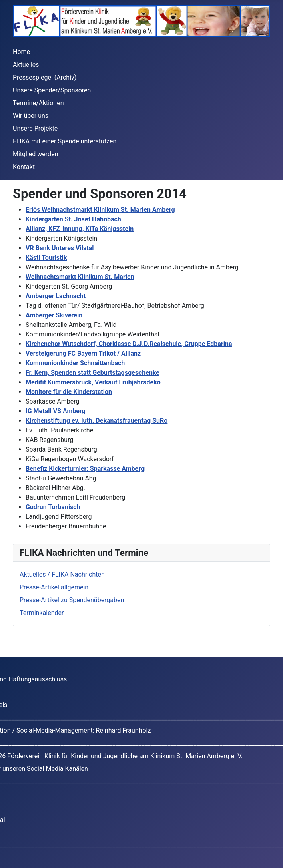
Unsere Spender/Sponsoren (52, 90)
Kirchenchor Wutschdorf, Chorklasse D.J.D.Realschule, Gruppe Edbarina (129, 344)
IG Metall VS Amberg (56, 411)
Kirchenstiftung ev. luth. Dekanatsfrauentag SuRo (96, 421)
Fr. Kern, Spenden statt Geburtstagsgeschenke (92, 373)
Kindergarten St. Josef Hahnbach (73, 219)
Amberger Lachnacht (56, 296)
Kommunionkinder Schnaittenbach (75, 363)
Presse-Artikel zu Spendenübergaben (72, 600)
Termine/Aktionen (38, 103)
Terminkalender (42, 613)
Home (21, 52)
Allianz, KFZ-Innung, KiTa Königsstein (80, 229)
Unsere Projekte (35, 128)
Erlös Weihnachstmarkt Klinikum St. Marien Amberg (100, 210)
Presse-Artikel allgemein (54, 587)
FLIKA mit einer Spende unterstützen (65, 141)
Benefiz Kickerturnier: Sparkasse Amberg (85, 469)
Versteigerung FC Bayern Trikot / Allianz (83, 353)
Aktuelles (26, 65)
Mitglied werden (35, 154)
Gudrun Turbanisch (53, 507)
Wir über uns (31, 116)
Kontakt (24, 167)
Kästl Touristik (46, 258)
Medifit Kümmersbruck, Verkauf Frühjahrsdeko (93, 382)
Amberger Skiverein (54, 315)
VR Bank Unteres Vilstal (60, 248)
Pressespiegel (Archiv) (45, 77)
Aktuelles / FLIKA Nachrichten (62, 574)
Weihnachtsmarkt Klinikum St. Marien (80, 277)
